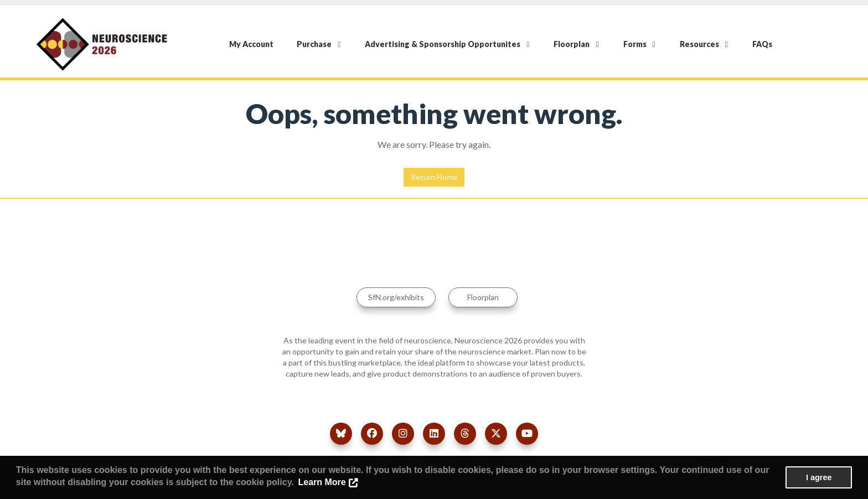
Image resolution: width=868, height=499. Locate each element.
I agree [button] (819, 477)
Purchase (319, 44)
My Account (251, 44)
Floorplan (576, 44)
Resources (704, 44)
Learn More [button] (322, 482)
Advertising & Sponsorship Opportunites (447, 44)
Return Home (434, 177)
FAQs (762, 44)
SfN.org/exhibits (396, 297)
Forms (639, 44)
